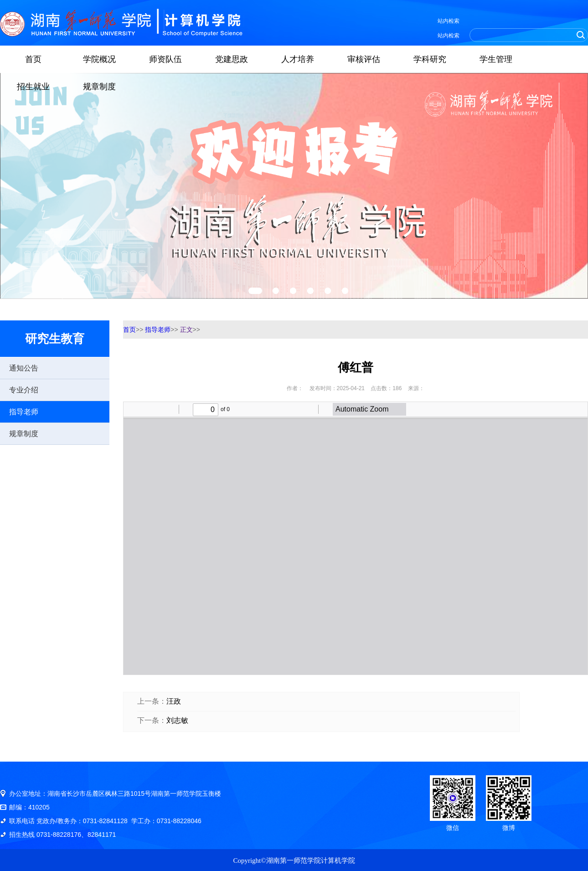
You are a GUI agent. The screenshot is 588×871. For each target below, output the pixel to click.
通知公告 (24, 368)
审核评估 (364, 59)
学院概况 (99, 59)
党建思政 (232, 59)
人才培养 (298, 59)
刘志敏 (177, 720)
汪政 (174, 701)
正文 (186, 330)
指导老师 (24, 412)
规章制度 (99, 87)
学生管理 (496, 59)
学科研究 (430, 59)
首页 (33, 59)
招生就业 (33, 87)
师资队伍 (165, 59)
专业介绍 (24, 390)
